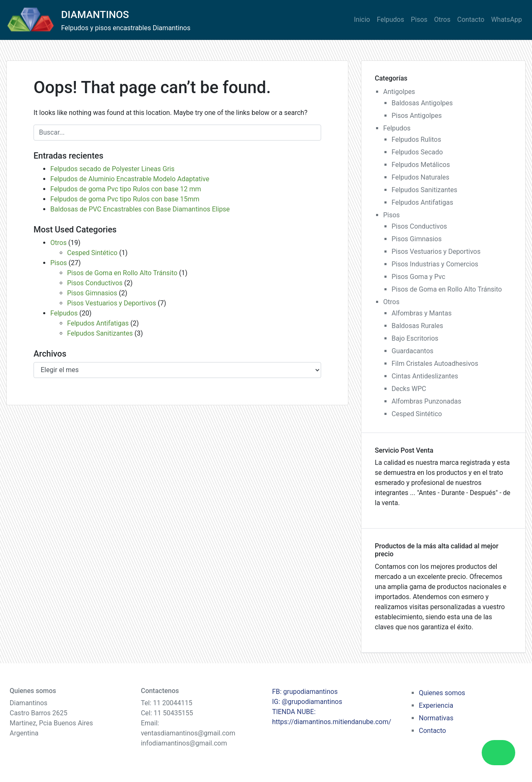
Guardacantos (413, 351)
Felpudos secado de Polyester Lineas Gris (112, 169)
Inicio (362, 20)
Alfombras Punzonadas (426, 401)
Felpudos (391, 20)
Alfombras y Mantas (422, 313)
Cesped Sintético (92, 253)
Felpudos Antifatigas (98, 323)
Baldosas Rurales (417, 326)
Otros (442, 20)
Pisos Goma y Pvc (418, 277)
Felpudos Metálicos (421, 165)
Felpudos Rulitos (416, 139)
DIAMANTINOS (95, 15)
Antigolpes (399, 92)
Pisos (419, 20)
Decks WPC (409, 389)
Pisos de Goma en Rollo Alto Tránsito (122, 273)
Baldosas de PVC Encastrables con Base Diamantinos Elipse (140, 209)
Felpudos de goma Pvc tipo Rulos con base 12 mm (126, 189)
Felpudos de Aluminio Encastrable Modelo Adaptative (130, 179)
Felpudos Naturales (420, 177)
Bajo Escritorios (415, 338)
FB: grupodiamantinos (305, 692)
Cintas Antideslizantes (425, 376)
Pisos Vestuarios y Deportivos (112, 303)
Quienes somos (442, 693)
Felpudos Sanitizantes (100, 333)
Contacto (471, 20)
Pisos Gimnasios (92, 293)
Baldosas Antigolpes (422, 103)
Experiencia (436, 705)
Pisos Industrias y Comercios (435, 264)
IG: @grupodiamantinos (307, 702)
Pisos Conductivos (95, 283)
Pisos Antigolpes (417, 116)
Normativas (436, 718)
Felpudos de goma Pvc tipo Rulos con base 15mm (125, 199)
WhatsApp (506, 20)
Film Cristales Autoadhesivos (435, 364)
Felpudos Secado (417, 152)
